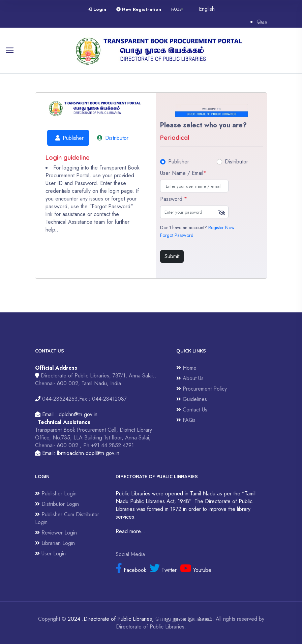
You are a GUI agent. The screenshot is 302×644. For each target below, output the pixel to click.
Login (97, 9)
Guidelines (192, 399)
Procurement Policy (202, 389)
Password (174, 199)
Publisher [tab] (68, 138)
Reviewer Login (56, 533)
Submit (172, 256)
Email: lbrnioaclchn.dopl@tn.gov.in (77, 453)
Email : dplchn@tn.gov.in (66, 414)
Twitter (163, 570)
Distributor (236, 162)
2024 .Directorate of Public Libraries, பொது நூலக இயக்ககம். (141, 619)
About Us (190, 378)
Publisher (179, 162)
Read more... (131, 531)
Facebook (131, 570)
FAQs (176, 9)
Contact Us (192, 410)
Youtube (196, 570)
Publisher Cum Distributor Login (67, 518)
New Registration (139, 9)
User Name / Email (183, 173)
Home (186, 368)
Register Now (221, 227)
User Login (50, 554)
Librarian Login (55, 543)
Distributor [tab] (111, 138)
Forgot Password (177, 235)
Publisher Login (56, 494)
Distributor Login (57, 504)
